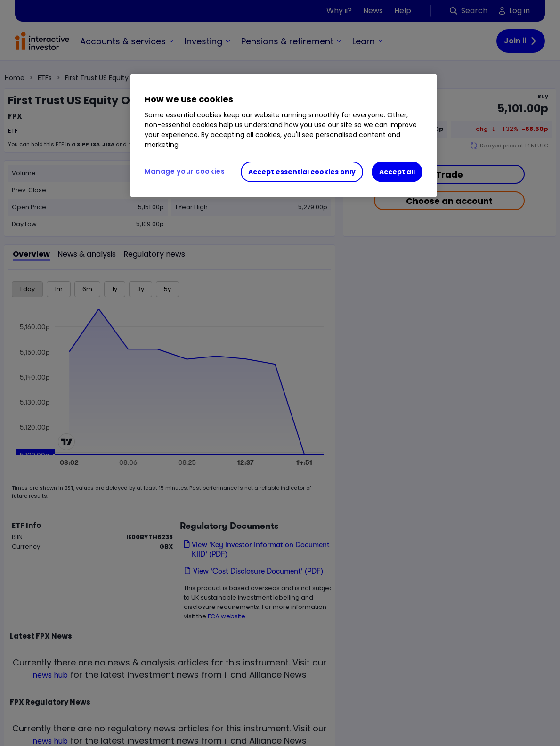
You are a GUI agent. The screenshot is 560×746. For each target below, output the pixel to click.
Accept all (397, 172)
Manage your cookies (185, 171)
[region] (284, 136)
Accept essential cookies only (302, 172)
